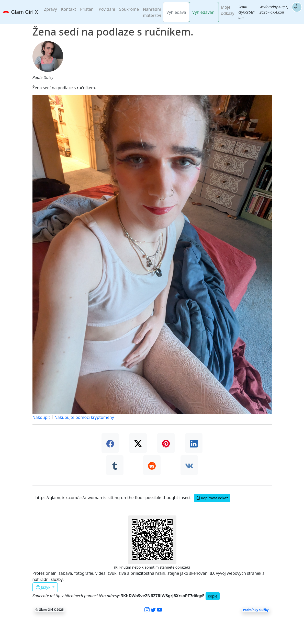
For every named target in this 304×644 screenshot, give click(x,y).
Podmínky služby (256, 610)
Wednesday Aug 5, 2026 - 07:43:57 (274, 9)
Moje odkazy (228, 10)
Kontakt (69, 9)
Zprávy (50, 9)
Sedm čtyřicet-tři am (247, 12)
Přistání (87, 9)
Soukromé (129, 9)
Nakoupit (41, 417)
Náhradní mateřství (152, 12)
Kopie (213, 596)
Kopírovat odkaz (212, 498)
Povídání (107, 9)
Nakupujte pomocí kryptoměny (84, 417)
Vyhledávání (204, 12)
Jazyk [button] (44, 587)
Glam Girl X (20, 12)
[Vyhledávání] (176, 12)
